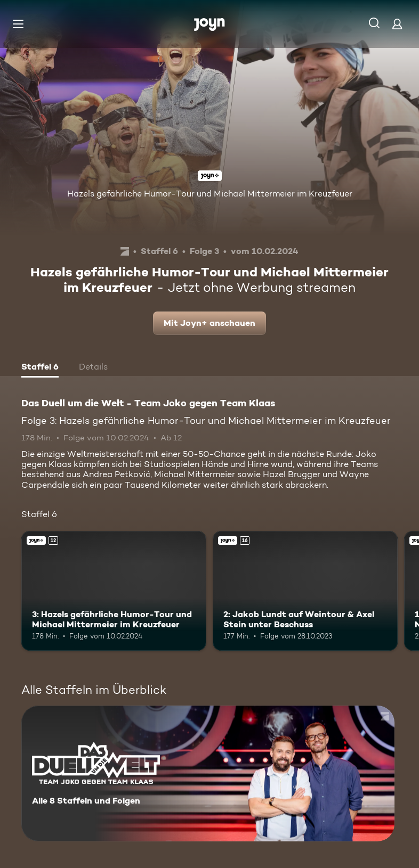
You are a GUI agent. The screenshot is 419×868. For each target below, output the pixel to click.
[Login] (397, 24)
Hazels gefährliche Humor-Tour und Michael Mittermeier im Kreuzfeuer (210, 194)
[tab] (40, 368)
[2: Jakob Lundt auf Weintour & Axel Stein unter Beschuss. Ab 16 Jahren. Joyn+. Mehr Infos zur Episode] (305, 591)
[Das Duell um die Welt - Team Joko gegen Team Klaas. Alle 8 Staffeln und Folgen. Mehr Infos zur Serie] (208, 773)
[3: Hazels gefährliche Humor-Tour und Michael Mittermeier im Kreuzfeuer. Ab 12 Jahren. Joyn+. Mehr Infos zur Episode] (114, 591)
